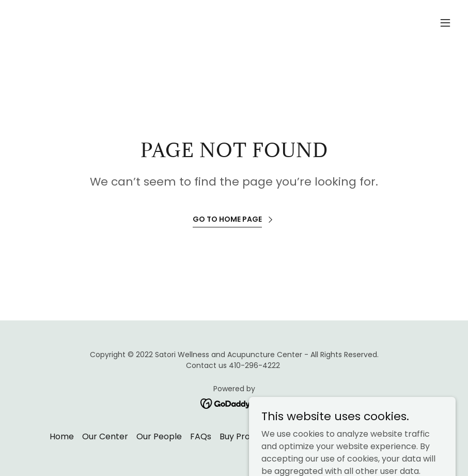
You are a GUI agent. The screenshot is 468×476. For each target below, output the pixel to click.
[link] (234, 403)
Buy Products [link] (246, 436)
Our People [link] (159, 436)
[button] (445, 23)
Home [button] (62, 436)
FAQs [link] (201, 436)
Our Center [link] (105, 436)
